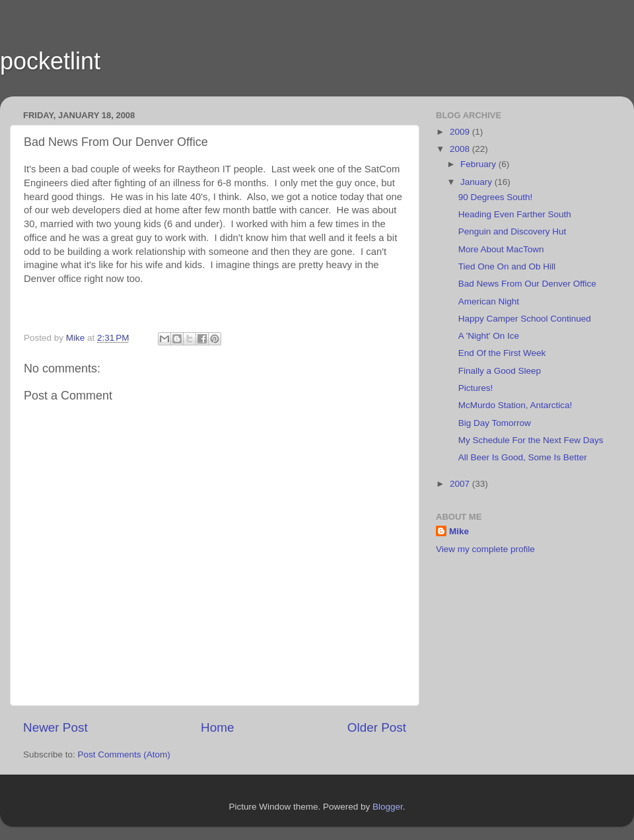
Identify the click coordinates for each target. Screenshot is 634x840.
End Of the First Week (502, 353)
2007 (461, 484)
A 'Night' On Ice (489, 336)
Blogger (388, 807)
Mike (459, 531)
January (477, 182)
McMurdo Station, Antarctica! (515, 405)
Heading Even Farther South (515, 214)
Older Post (377, 727)
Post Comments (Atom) (124, 754)
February (479, 164)
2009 (461, 132)
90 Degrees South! (496, 197)
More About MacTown (501, 249)
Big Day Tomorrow (495, 423)
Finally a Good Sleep (500, 371)
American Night (489, 301)
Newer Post (55, 727)
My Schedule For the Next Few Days (531, 440)
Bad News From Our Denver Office (527, 284)
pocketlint (50, 61)
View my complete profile (485, 549)
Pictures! (476, 388)
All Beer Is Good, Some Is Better (523, 457)
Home (217, 727)
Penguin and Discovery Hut (512, 231)
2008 (461, 149)
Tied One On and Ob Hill (507, 266)
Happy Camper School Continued (525, 319)
